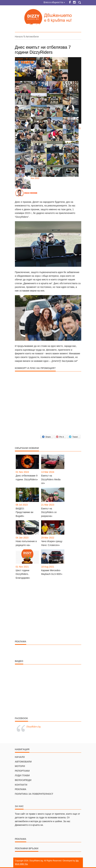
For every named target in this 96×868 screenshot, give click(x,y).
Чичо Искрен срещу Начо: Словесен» (52, 543)
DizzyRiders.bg (34, 727)
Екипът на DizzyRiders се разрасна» (49, 512)
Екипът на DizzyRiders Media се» (51, 479)
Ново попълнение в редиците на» (26, 543)
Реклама (21, 789)
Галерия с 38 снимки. (26, 67)
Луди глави (22, 775)
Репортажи (22, 771)
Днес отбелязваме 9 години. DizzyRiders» (27, 477)
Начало (19, 37)
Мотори (20, 766)
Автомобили (32, 37)
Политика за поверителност (34, 794)
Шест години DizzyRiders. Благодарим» (23, 574)
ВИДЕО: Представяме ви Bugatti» (25, 512)
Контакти (21, 785)
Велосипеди (23, 780)
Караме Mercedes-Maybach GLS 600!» (52, 572)
